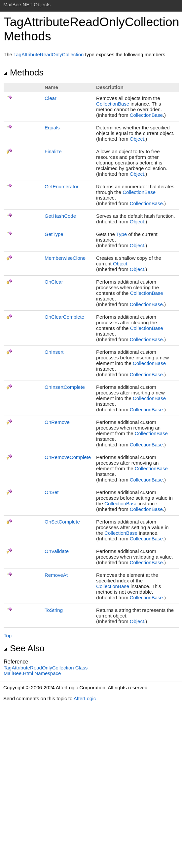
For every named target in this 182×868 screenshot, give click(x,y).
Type (122, 234)
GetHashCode (60, 216)
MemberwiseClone (65, 258)
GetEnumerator (62, 186)
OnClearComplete (64, 317)
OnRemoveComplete (68, 457)
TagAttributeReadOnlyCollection (49, 54)
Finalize (53, 151)
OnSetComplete (62, 522)
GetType (54, 234)
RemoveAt (56, 575)
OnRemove (57, 422)
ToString (54, 610)
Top (8, 636)
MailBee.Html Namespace (32, 673)
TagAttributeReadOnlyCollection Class (46, 668)
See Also (24, 648)
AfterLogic (85, 698)
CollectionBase (113, 104)
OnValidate (57, 551)
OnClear (54, 282)
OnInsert (54, 352)
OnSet (52, 492)
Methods (24, 72)
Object (137, 139)
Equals (52, 128)
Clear (51, 98)
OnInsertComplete (65, 387)
